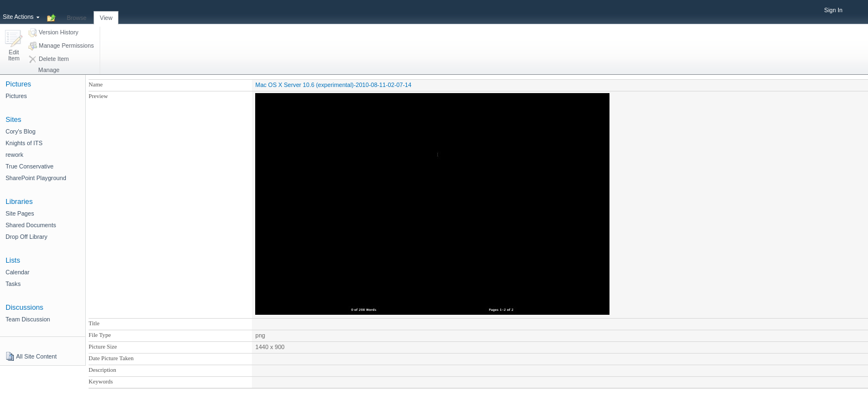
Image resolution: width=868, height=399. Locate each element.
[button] (14, 46)
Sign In (833, 10)
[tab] (77, 12)
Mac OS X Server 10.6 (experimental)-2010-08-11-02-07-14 (333, 85)
